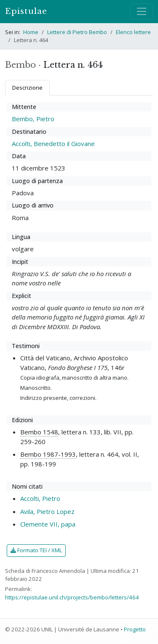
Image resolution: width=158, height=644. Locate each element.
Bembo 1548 (39, 432)
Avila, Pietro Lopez (47, 511)
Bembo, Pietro (33, 119)
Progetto (135, 629)
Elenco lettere (133, 32)
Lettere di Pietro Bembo (77, 32)
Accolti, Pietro (40, 498)
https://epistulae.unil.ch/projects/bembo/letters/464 (72, 597)
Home (31, 32)
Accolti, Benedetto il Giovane (53, 144)
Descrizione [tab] (27, 88)
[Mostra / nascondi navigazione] (142, 11)
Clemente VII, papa (48, 524)
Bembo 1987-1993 (48, 454)
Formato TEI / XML (36, 550)
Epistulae (26, 11)
